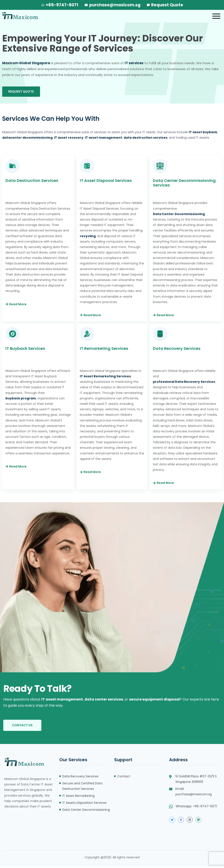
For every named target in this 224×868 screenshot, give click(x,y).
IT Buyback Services (25, 350)
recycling (88, 237)
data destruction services (145, 139)
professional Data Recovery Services (184, 383)
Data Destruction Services (32, 182)
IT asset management (62, 700)
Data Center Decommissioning (179, 215)
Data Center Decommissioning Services (184, 184)
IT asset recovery (69, 139)
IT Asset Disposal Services (106, 182)
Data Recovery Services (177, 350)
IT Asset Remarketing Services (105, 378)
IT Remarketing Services (104, 350)
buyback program (21, 400)
